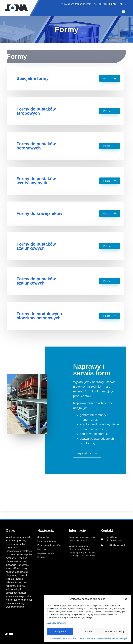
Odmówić (88, 631)
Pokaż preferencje (115, 631)
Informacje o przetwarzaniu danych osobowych (107, 638)
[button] (126, 599)
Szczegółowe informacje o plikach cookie (66, 638)
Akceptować (60, 631)
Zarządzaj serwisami (56, 623)
